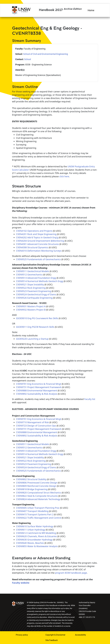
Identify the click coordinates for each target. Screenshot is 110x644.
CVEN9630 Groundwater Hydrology (34, 540)
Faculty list (90, 399)
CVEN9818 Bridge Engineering (32, 489)
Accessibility (80, 635)
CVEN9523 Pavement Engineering (34, 291)
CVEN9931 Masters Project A (31, 306)
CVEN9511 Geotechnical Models (33, 271)
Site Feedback (52, 640)
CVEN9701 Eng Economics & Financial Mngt (39, 384)
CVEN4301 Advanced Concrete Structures (37, 244)
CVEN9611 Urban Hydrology (31, 530)
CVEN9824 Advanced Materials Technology (38, 499)
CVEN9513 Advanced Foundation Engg (36, 278)
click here (64, 176)
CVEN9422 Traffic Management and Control (39, 518)
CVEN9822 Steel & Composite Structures (37, 496)
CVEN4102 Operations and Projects (34, 231)
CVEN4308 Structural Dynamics (32, 247)
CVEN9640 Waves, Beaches (30, 543)
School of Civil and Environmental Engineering (46, 54)
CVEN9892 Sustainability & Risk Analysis (37, 394)
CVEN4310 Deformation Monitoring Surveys (39, 251)
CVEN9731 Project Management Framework (39, 387)
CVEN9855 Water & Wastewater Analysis (37, 546)
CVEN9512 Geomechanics (29, 275)
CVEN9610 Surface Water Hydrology (35, 526)
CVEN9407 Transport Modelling (32, 511)
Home (91, 10)
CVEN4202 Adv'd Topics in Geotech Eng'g (37, 237)
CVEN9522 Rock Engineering (31, 288)
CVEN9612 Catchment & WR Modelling (36, 533)
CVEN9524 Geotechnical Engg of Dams (36, 294)
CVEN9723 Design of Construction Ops (36, 426)
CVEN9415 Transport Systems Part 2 (35, 514)
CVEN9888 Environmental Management (37, 390)
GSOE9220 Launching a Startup (32, 339)
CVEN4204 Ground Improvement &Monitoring (40, 241)
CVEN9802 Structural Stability (31, 479)
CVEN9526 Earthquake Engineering (34, 298)
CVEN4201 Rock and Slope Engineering (36, 234)
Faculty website (21, 583)
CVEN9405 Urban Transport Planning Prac (38, 508)
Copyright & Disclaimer (55, 635)
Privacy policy (22, 635)
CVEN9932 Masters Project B (31, 310)
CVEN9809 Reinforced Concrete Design (36, 486)
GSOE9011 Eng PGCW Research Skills (35, 327)
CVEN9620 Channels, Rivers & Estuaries (36, 536)
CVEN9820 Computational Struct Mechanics (39, 493)
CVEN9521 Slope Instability (30, 284)
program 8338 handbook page (71, 573)
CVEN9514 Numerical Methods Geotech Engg (40, 281)
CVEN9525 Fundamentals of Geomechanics (38, 259)
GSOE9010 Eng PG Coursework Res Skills (37, 318)
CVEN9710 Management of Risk (32, 422)
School (28, 59)
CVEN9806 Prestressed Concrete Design (37, 483)
